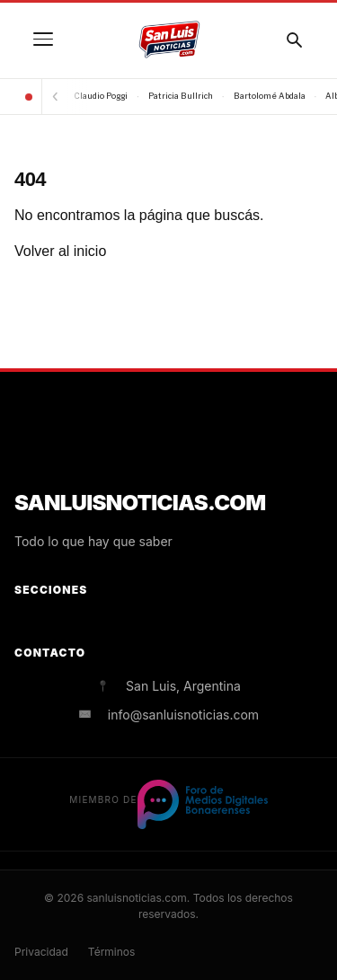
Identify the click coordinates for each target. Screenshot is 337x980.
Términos (112, 952)
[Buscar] (294, 40)
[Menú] (43, 40)
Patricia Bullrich (181, 96)
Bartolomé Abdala (270, 96)
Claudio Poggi (101, 96)
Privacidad (41, 952)
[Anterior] (55, 97)
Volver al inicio (60, 251)
